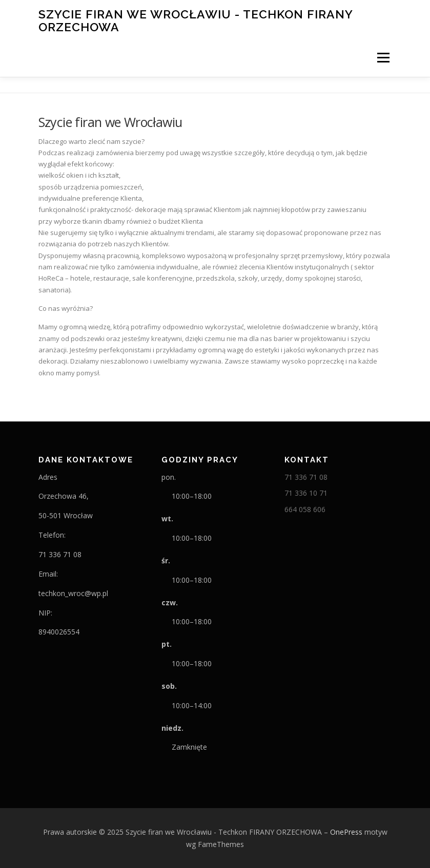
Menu (383, 57)
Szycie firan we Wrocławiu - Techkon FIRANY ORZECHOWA (196, 20)
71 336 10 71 (306, 493)
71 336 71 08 (306, 477)
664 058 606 (305, 509)
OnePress (346, 832)
